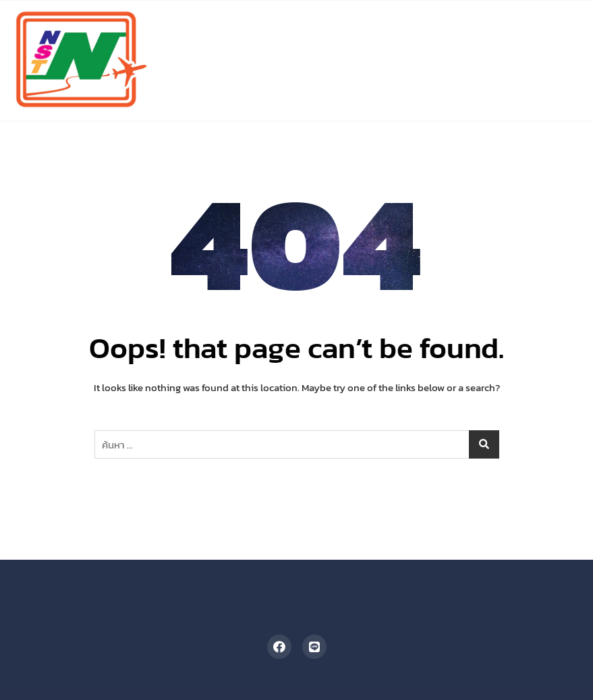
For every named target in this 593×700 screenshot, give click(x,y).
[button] (560, 24)
